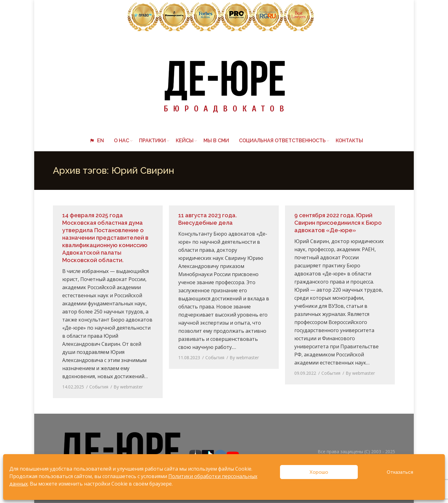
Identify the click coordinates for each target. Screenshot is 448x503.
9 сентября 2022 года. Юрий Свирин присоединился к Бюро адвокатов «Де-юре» (338, 223)
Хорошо (319, 472)
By (128, 387)
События (99, 387)
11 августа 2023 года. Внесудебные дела (208, 219)
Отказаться (400, 472)
